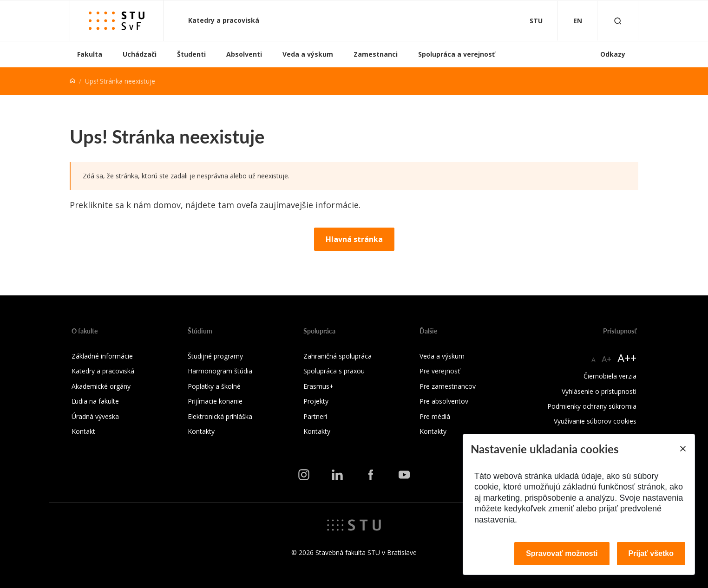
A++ (627, 358)
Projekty (316, 401)
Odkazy (613, 54)
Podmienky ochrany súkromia (592, 406)
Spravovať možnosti (562, 553)
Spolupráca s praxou (334, 371)
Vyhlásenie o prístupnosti (599, 391)
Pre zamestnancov (448, 386)
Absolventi (244, 54)
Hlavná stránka (354, 239)
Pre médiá (435, 416)
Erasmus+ (318, 386)
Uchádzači (140, 54)
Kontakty (201, 431)
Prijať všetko (651, 553)
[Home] (72, 81)
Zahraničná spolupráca (338, 356)
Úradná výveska (95, 416)
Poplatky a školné (214, 386)
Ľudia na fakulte (95, 401)
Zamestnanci (376, 54)
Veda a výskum (308, 54)
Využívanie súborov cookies (595, 421)
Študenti (191, 54)
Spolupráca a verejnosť (456, 54)
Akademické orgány (101, 386)
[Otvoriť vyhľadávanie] (618, 21)
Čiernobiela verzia (610, 376)
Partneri (315, 416)
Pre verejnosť (440, 371)
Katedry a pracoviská (225, 20)
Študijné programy (215, 356)
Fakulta (90, 54)
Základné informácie (102, 356)
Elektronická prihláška (220, 416)
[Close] (682, 449)
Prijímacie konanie (215, 401)
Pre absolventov (444, 401)
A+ (606, 359)
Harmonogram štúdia (220, 371)
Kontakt (83, 431)
